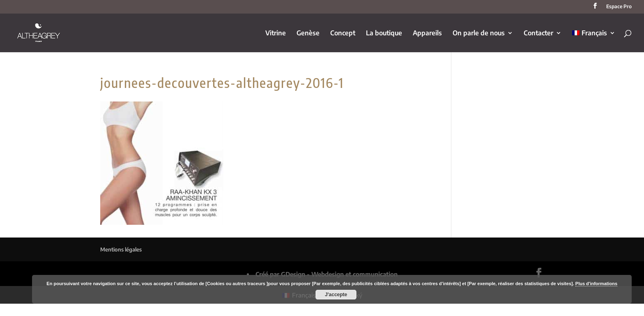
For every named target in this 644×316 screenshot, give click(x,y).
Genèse (308, 33)
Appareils (427, 33)
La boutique (384, 33)
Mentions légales (121, 249)
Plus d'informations (596, 284)
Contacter (538, 33)
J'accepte (336, 295)
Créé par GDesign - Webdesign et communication (327, 274)
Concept (343, 33)
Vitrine (276, 33)
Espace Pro (619, 7)
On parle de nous (479, 33)
